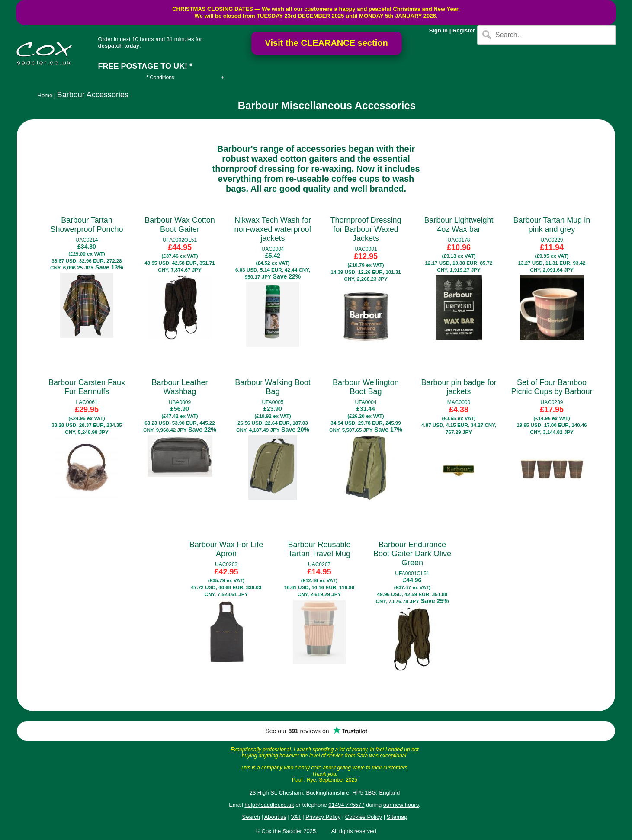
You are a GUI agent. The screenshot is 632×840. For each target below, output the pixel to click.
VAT (296, 817)
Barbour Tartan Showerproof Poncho (87, 225)
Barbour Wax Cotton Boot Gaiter (180, 225)
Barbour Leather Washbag (180, 387)
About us (275, 817)
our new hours (401, 805)
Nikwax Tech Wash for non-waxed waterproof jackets (273, 229)
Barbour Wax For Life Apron (226, 549)
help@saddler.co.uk (269, 805)
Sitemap (397, 817)
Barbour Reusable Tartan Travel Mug (319, 549)
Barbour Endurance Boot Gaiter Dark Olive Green (412, 554)
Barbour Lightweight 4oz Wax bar (459, 225)
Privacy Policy (323, 817)
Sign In (438, 30)
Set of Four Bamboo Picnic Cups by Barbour (552, 387)
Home (45, 95)
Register (464, 30)
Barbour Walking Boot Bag (273, 387)
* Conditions (160, 77)
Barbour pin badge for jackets (459, 387)
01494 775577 (346, 805)
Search (251, 817)
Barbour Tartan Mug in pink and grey (552, 225)
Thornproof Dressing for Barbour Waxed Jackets (366, 229)
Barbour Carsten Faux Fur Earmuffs (87, 387)
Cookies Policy (364, 817)
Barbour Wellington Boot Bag (366, 387)
